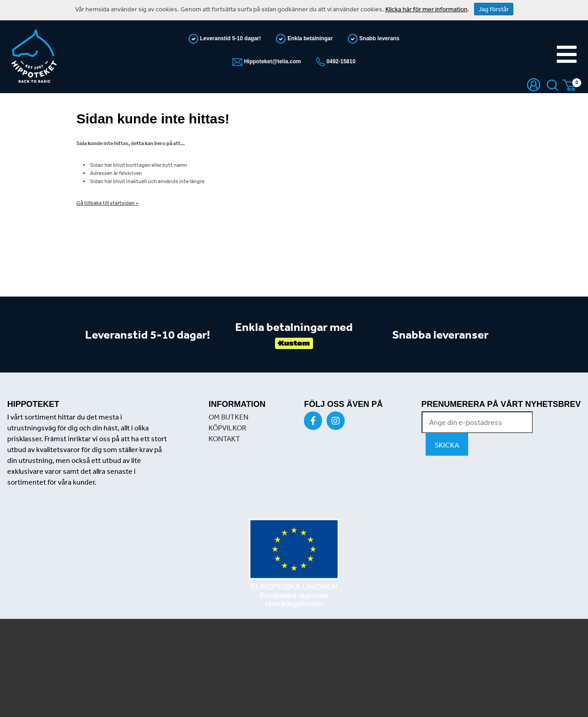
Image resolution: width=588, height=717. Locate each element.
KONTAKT (224, 439)
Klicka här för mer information (427, 9)
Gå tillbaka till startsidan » (107, 203)
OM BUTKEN (228, 417)
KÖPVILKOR (227, 428)
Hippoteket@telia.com (272, 61)
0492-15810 (340, 61)
